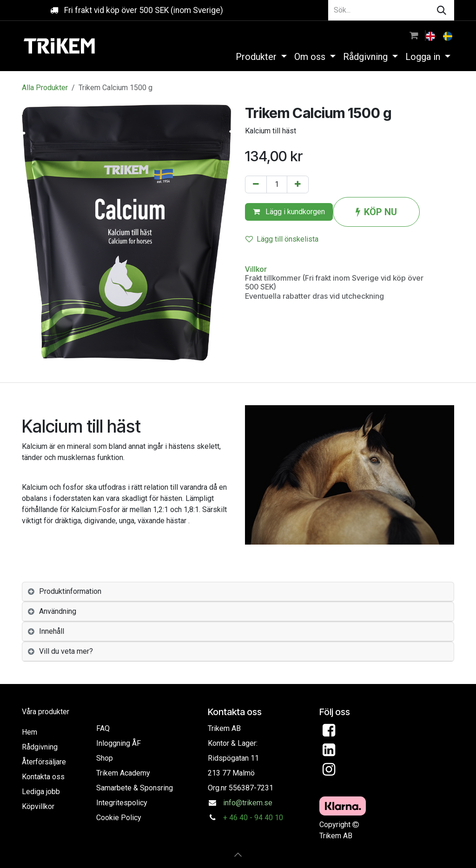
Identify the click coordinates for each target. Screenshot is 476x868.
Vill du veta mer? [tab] (66, 651)
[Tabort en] (256, 184)
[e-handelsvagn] (414, 35)
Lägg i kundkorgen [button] (289, 212)
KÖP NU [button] (376, 212)
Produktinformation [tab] (70, 591)
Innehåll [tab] (52, 631)
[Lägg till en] (298, 184)
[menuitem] (431, 35)
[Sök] (442, 10)
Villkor (256, 269)
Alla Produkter (45, 88)
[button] (238, 855)
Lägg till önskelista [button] (282, 239)
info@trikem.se (248, 803)
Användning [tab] (58, 611)
